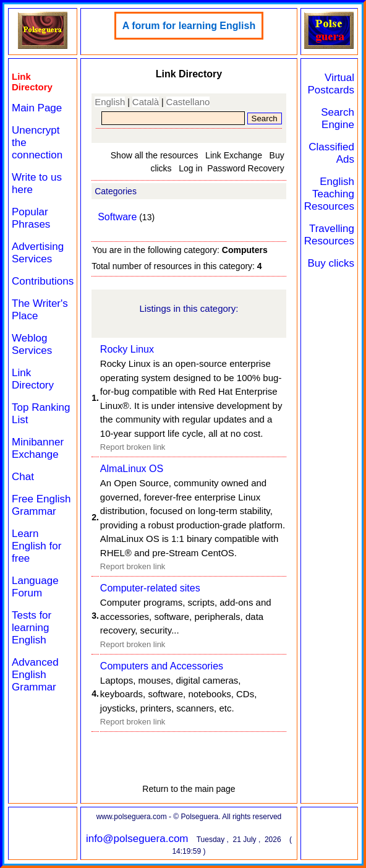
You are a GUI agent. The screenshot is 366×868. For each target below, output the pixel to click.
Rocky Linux (127, 349)
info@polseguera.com (137, 839)
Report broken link (133, 447)
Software (117, 217)
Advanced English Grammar (35, 675)
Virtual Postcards (331, 84)
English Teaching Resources (329, 194)
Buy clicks (331, 263)
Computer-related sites (150, 588)
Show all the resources (155, 155)
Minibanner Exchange (38, 448)
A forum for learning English (189, 26)
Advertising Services (38, 253)
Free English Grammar (41, 505)
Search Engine (338, 118)
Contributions (43, 281)
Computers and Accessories (162, 666)
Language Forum (35, 587)
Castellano (188, 102)
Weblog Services (32, 344)
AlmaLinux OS (132, 469)
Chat (23, 477)
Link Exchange (234, 155)
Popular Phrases (31, 218)
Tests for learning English (32, 628)
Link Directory (33, 379)
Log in (190, 168)
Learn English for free (36, 546)
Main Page (37, 108)
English (110, 102)
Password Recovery (246, 168)
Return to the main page (189, 789)
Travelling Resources (329, 235)
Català (146, 102)
